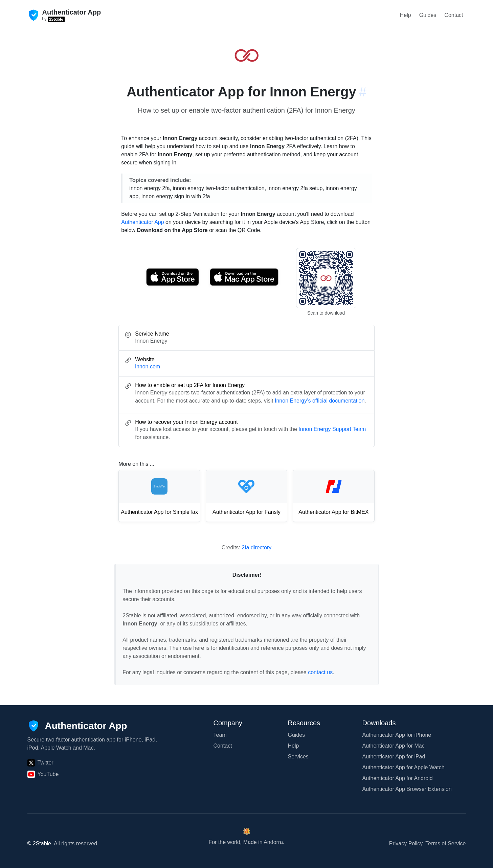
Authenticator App (142, 222)
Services (298, 757)
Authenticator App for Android (398, 778)
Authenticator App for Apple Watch (404, 767)
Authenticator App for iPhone (397, 735)
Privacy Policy (406, 843)
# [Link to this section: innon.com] (363, 92)
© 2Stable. (40, 843)
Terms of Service (445, 843)
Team (220, 735)
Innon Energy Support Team (332, 429)
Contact (454, 15)
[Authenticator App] (77, 726)
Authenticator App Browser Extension (407, 789)
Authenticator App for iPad (394, 757)
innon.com (148, 367)
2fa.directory (256, 547)
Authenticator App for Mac (394, 746)
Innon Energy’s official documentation (320, 401)
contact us (320, 672)
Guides (428, 15)
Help (406, 15)
